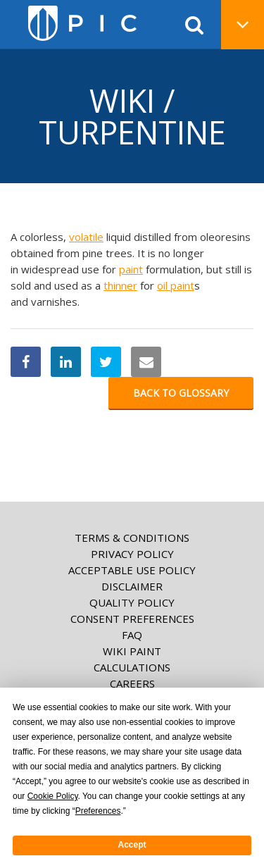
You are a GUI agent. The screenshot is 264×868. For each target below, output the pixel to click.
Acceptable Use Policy (132, 570)
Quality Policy (132, 602)
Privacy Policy (132, 554)
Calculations (132, 667)
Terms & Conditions (132, 538)
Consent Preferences (132, 619)
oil (164, 285)
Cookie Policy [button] (53, 796)
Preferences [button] (98, 811)
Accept (132, 845)
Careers (132, 683)
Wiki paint (132, 651)
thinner (120, 285)
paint (131, 269)
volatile (86, 237)
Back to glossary (181, 393)
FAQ (132, 635)
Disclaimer (132, 586)
